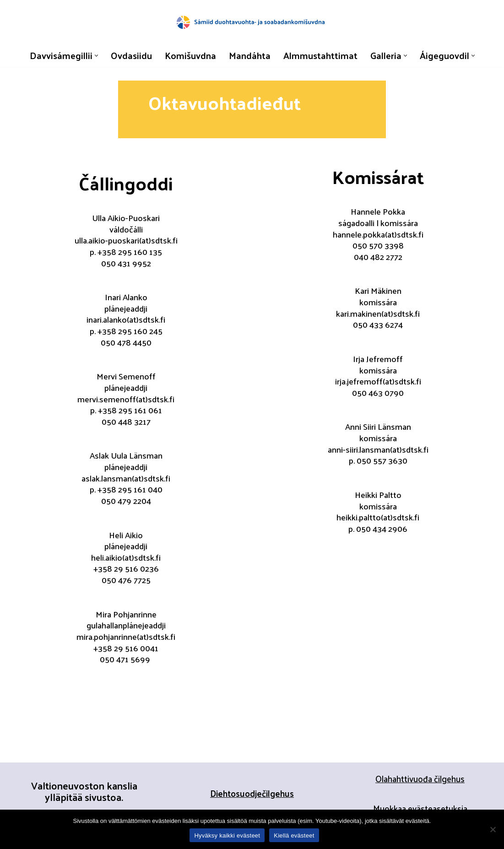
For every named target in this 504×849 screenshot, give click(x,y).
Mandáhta (249, 55)
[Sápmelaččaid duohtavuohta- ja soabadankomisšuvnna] (252, 22)
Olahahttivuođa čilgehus (420, 780)
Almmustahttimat (321, 55)
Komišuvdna (189, 55)
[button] (95, 56)
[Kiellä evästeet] (493, 829)
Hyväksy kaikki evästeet (227, 835)
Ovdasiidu (130, 55)
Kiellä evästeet (294, 835)
